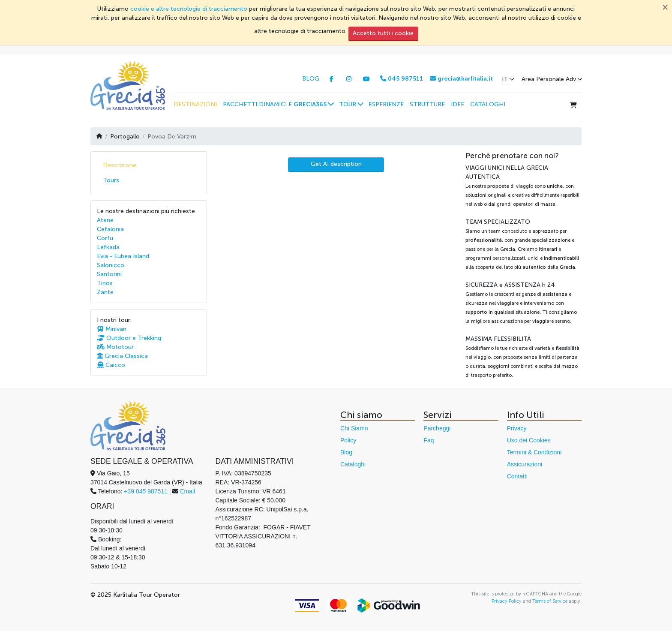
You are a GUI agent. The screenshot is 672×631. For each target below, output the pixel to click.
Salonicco (111, 265)
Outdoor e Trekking (129, 338)
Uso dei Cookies (529, 440)
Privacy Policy (507, 601)
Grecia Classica (122, 356)
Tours (111, 180)
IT (505, 79)
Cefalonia (110, 229)
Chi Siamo (354, 428)
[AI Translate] (336, 165)
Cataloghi (353, 464)
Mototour (115, 347)
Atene (105, 220)
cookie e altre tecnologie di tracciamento (189, 9)
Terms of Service (550, 601)
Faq (429, 440)
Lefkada (108, 247)
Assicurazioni (525, 464)
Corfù (105, 238)
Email (187, 491)
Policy (348, 440)
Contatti (517, 476)
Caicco (111, 365)
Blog (346, 452)
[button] (278, 104)
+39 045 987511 (146, 491)
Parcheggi (437, 428)
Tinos (105, 283)
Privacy (517, 428)
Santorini (109, 274)
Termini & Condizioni (534, 452)
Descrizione (120, 165)
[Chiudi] (665, 7)
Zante (105, 292)
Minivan (112, 329)
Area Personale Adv (549, 79)
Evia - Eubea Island (123, 256)
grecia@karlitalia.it (461, 79)
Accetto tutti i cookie (383, 33)
